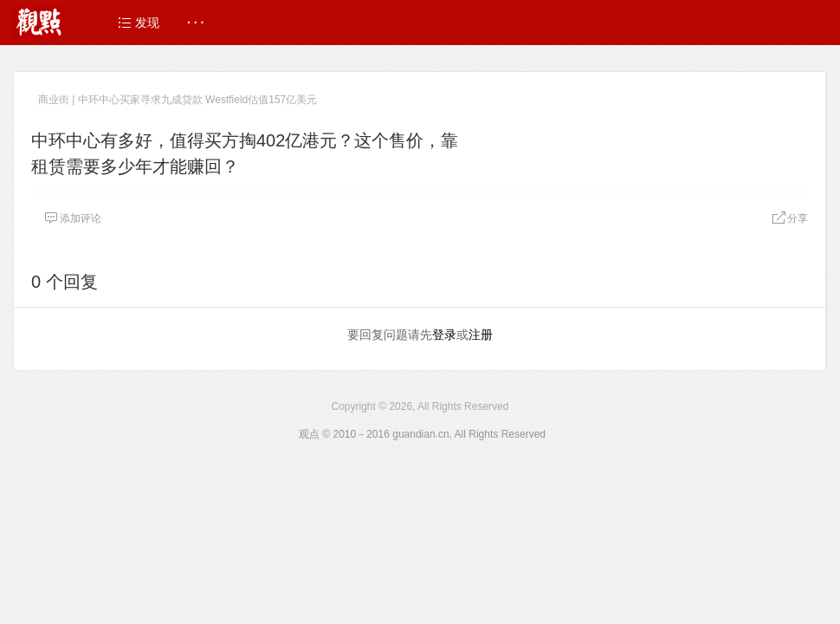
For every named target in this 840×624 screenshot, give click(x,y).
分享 (790, 218)
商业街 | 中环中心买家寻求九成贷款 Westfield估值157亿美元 (178, 100)
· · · (195, 23)
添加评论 (73, 218)
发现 (139, 23)
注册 (481, 335)
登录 (444, 335)
